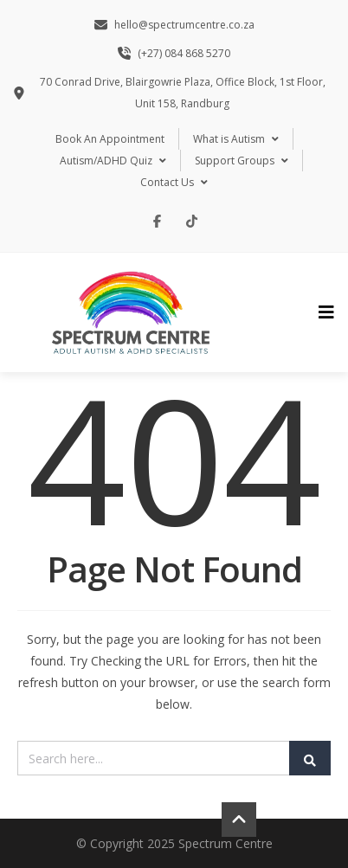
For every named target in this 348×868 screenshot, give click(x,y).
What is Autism (236, 139)
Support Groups (242, 161)
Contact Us (174, 182)
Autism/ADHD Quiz (113, 161)
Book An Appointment (110, 139)
